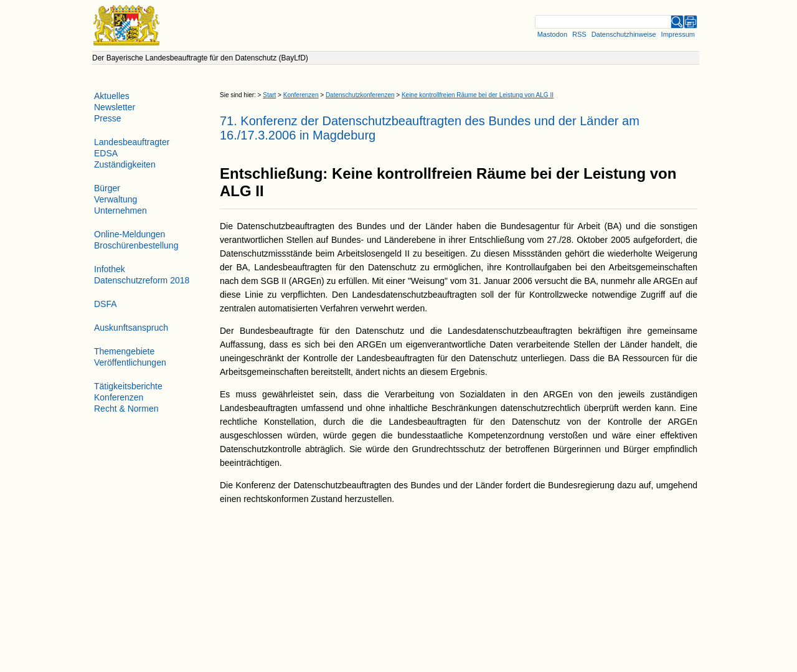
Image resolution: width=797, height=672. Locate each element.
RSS (579, 34)
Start (269, 95)
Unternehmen (120, 211)
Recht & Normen (126, 409)
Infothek (110, 269)
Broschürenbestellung (136, 245)
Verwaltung (116, 199)
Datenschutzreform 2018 (142, 280)
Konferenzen (301, 95)
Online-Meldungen (130, 234)
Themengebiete (124, 351)
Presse (108, 118)
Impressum (678, 34)
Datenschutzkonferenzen (360, 95)
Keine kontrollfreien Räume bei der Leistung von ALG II (478, 95)
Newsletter (115, 107)
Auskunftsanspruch (131, 328)
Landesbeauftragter (132, 142)
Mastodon (552, 34)
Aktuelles (112, 96)
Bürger (107, 188)
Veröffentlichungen (130, 362)
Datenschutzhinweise (624, 34)
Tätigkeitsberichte (128, 386)
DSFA (106, 304)
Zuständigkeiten (125, 164)
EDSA (106, 153)
